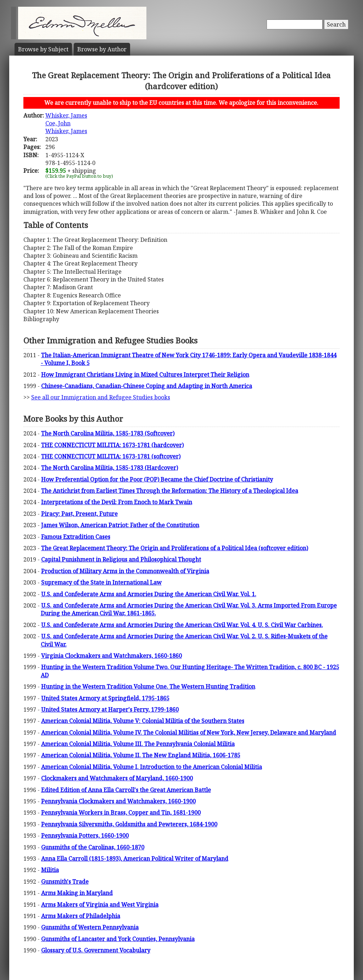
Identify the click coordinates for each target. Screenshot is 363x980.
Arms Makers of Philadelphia (81, 916)
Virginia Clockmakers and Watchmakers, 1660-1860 (111, 656)
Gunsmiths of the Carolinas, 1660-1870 (93, 847)
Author (102, 49)
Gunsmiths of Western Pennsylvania (90, 927)
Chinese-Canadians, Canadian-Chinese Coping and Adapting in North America (147, 386)
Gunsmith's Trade (65, 882)
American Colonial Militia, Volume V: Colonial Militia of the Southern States (143, 721)
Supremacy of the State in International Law (101, 582)
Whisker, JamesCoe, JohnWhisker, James (66, 123)
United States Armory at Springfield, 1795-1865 (105, 698)
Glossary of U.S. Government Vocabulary (96, 950)
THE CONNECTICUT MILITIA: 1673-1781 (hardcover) (112, 445)
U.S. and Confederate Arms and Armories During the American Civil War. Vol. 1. (149, 594)
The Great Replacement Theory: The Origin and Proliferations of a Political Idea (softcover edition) (175, 548)
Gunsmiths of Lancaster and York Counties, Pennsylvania (118, 939)
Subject (43, 49)
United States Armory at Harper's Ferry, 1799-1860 (110, 710)
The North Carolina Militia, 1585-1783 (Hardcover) (110, 468)
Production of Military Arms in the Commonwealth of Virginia (125, 571)
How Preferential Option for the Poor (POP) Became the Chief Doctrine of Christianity (157, 479)
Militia (50, 870)
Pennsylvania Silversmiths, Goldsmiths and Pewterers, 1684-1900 (129, 824)
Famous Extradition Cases (76, 537)
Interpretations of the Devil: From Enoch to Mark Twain (117, 502)
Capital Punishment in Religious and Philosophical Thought (121, 559)
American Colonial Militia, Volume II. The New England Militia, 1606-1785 (141, 755)
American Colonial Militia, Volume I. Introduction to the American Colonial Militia (152, 767)
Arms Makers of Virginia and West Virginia (100, 905)
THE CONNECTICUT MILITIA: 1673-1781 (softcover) (111, 456)
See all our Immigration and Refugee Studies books (101, 397)
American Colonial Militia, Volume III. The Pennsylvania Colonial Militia (138, 744)
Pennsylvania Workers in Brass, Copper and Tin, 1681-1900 (121, 813)
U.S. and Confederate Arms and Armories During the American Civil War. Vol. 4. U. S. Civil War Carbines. (182, 625)
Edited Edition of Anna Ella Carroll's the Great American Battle (126, 790)
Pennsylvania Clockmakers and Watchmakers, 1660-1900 (118, 801)
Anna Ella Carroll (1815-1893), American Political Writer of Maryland (135, 859)
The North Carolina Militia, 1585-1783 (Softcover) (108, 433)
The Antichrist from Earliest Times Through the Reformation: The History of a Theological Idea (170, 491)
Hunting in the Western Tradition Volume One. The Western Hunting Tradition (148, 686)
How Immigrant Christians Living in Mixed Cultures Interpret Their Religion (145, 375)
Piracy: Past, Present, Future (79, 514)
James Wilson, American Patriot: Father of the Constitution (120, 525)
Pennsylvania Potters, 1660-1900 (85, 836)
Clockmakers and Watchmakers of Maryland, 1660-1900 (117, 778)
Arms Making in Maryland (77, 893)
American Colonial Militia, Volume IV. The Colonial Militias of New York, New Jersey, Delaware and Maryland (189, 733)
